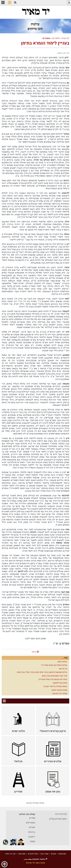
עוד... (65, 658)
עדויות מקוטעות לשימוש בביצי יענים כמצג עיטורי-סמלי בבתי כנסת (42, 672)
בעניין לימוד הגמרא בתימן (45, 43)
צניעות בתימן (62, 662)
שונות (33, 841)
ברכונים (32, 832)
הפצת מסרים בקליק (58, 819)
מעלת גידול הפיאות (60, 694)
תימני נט (56, 38)
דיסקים (32, 837)
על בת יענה (63, 669)
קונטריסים (31, 823)
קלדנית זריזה (61, 814)
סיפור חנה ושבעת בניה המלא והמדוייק (53, 679)
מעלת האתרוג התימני (59, 690)
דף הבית (65, 38)
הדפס (34, 652)
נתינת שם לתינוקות (60, 683)
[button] (15, 3)
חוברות (32, 827)
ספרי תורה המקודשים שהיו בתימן (55, 676)
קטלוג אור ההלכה (27, 814)
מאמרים (46, 38)
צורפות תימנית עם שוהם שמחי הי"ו (54, 665)
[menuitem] (53, 720)
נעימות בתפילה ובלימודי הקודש (55, 686)
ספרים (32, 818)
